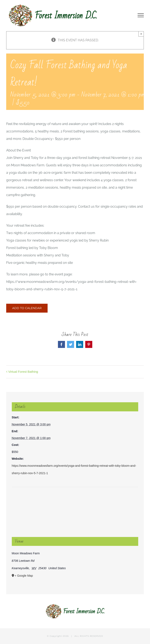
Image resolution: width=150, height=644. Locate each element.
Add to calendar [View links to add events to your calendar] (27, 308)
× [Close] (141, 34)
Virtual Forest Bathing (23, 372)
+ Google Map (24, 576)
